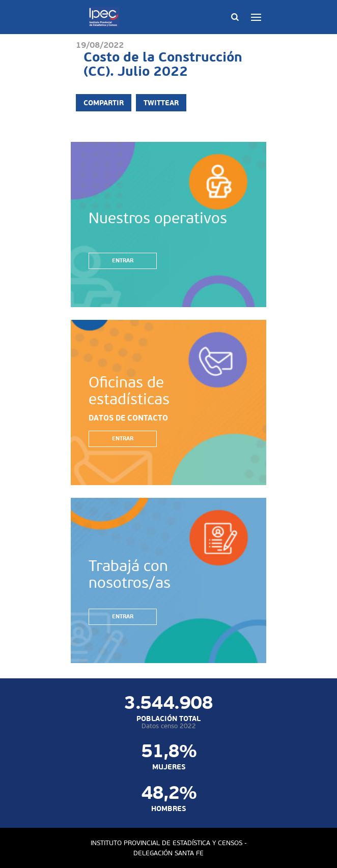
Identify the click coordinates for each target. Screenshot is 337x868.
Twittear (161, 103)
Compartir (104, 103)
